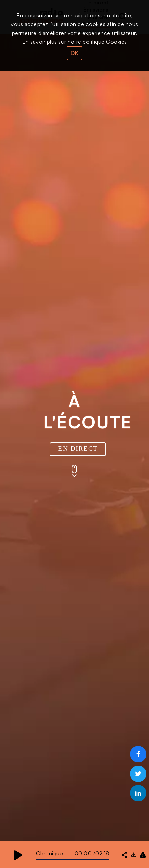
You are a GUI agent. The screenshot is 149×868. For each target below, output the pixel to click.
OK (74, 53)
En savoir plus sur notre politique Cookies (75, 42)
